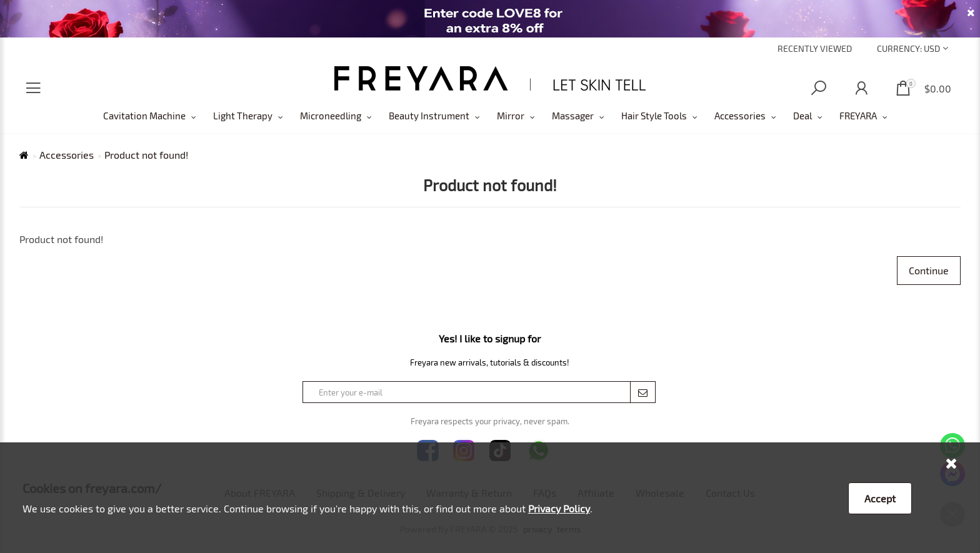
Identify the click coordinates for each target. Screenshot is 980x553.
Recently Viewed (815, 48)
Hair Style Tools (654, 116)
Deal (802, 116)
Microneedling (331, 116)
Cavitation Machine (144, 116)
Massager (573, 116)
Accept (880, 498)
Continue (929, 270)
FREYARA (858, 116)
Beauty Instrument (429, 116)
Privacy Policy (559, 508)
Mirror (511, 116)
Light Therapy (243, 116)
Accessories (740, 116)
